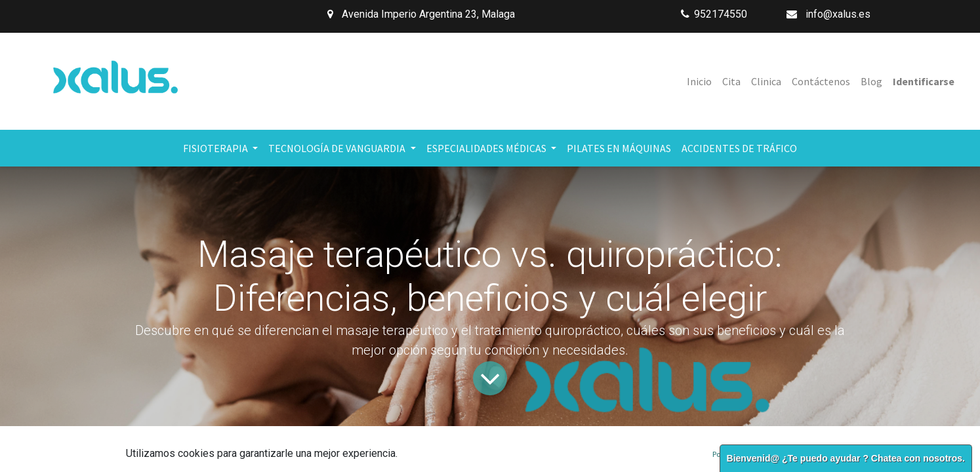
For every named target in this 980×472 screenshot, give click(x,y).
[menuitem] (699, 81)
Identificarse (924, 81)
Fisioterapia (357, 465)
